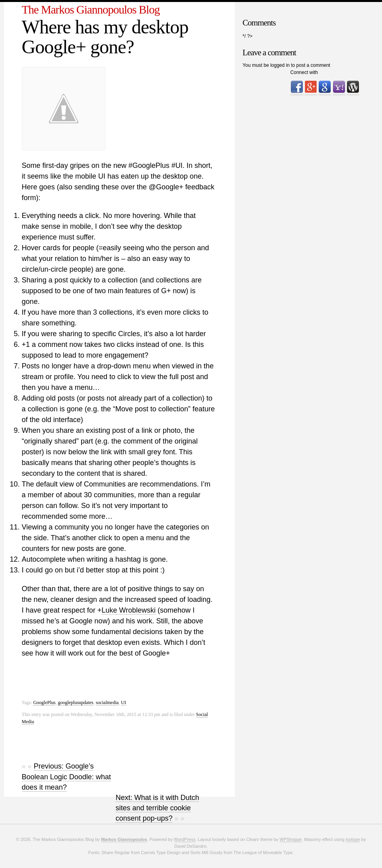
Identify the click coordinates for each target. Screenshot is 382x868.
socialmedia (107, 703)
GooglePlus (44, 703)
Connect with (304, 72)
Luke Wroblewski (129, 610)
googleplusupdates (75, 703)
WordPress (185, 839)
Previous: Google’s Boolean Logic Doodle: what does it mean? (66, 777)
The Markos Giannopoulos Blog (91, 10)
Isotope (353, 839)
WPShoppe (291, 839)
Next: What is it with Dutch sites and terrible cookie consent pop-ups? (157, 808)
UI (124, 703)
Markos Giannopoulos (124, 839)
